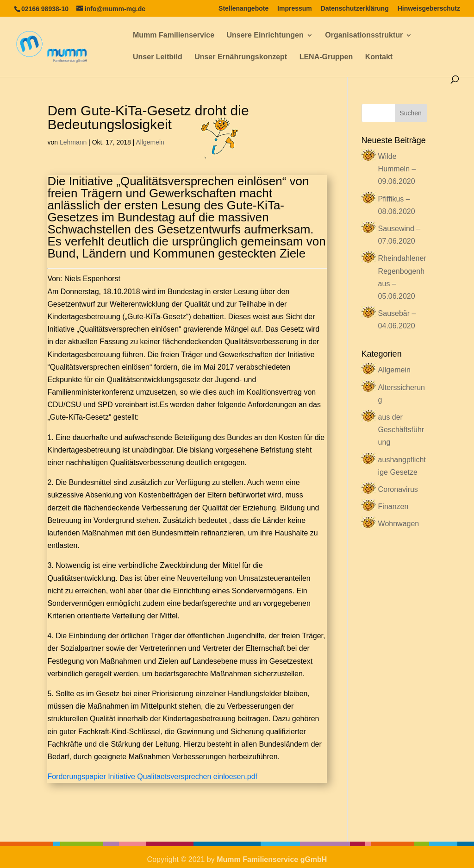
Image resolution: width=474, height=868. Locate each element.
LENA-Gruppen (326, 57)
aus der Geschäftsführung (401, 430)
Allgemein (150, 142)
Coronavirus (398, 489)
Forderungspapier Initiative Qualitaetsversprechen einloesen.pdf (152, 777)
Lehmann (73, 142)
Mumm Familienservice (174, 35)
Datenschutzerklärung (355, 9)
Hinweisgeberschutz (429, 9)
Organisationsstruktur (364, 35)
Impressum (295, 9)
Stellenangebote (243, 9)
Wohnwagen (399, 524)
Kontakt (379, 57)
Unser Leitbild (158, 57)
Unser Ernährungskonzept (241, 57)
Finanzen (393, 506)
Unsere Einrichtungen (265, 35)
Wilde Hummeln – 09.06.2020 (397, 169)
